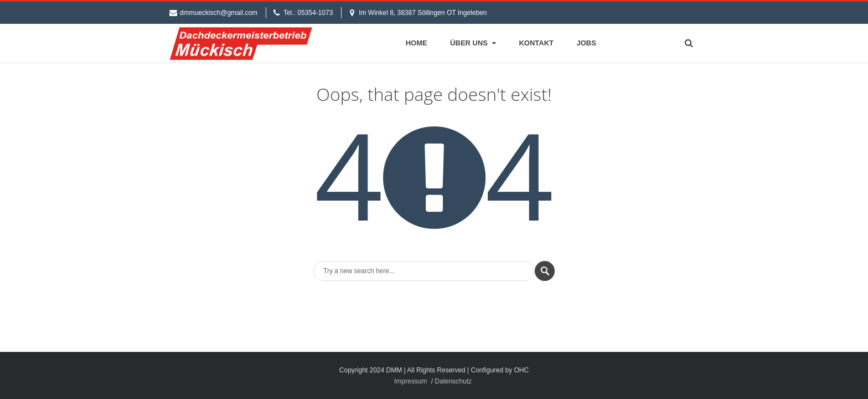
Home (417, 43)
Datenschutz (453, 381)
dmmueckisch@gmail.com (219, 13)
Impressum (410, 381)
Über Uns (474, 43)
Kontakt (536, 43)
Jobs (587, 43)
